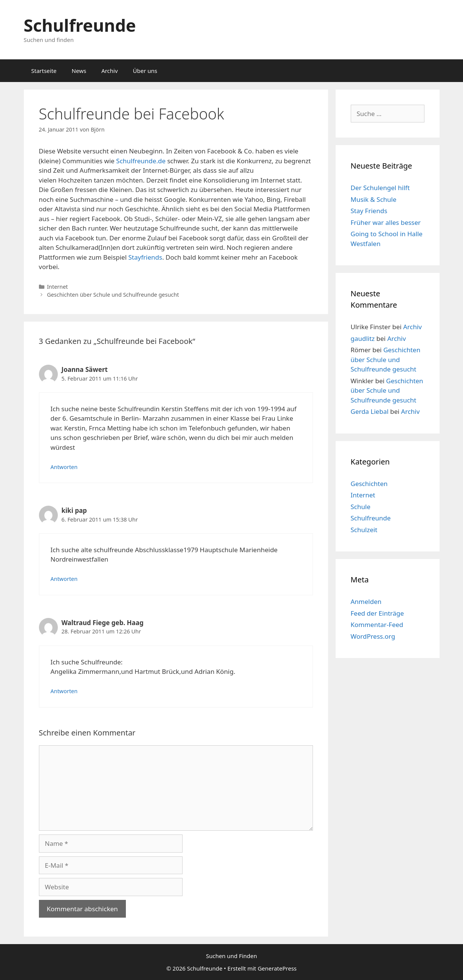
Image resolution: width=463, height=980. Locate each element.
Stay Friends (369, 211)
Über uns (145, 71)
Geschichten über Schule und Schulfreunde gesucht (113, 295)
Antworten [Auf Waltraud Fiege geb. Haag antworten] (64, 691)
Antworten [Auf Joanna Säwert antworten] (64, 467)
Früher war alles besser (386, 222)
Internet (57, 287)
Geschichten (369, 484)
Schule (361, 507)
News (79, 71)
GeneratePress (277, 968)
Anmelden (366, 601)
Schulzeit (364, 530)
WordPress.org (373, 636)
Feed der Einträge (377, 613)
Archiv (109, 71)
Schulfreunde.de (141, 161)
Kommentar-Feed (377, 625)
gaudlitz (363, 338)
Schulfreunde (80, 25)
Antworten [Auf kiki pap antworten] (64, 579)
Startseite (44, 71)
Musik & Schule (374, 199)
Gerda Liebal (370, 411)
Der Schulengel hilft (380, 188)
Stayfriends (146, 257)
